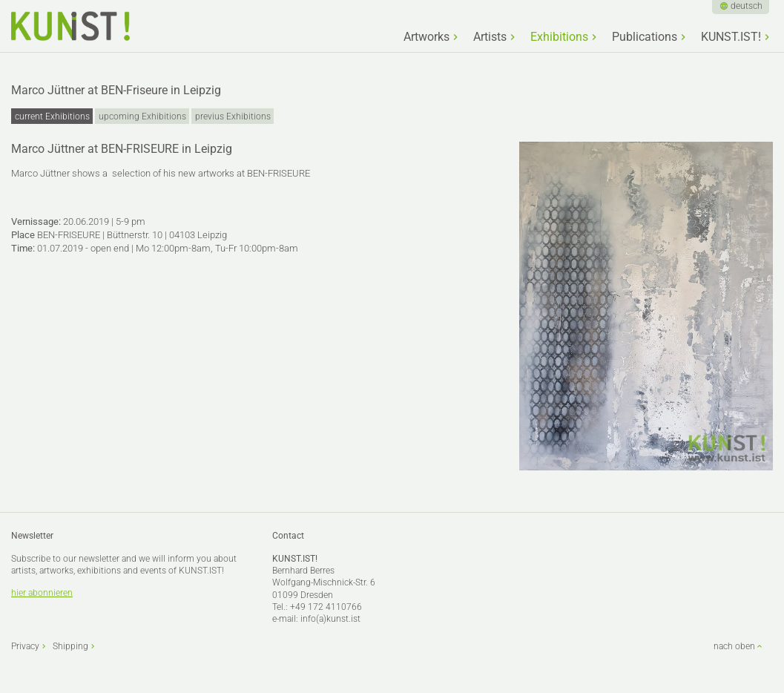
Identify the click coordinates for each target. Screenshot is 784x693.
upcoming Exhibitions (142, 116)
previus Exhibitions (233, 116)
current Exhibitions (52, 116)
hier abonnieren (42, 593)
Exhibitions (559, 37)
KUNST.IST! (731, 37)
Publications (645, 37)
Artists (490, 37)
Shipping (70, 646)
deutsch (747, 6)
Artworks (426, 37)
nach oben (734, 646)
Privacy (25, 646)
